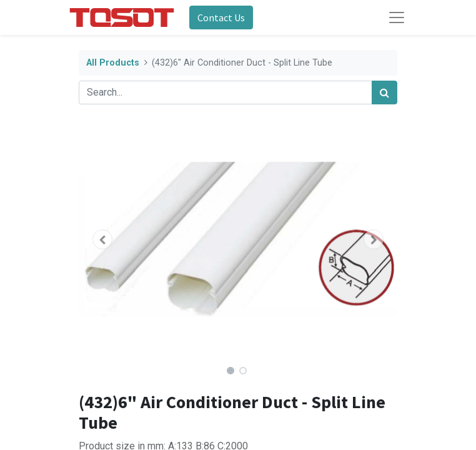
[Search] (384, 92)
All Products (113, 63)
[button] (103, 239)
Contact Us (221, 17)
